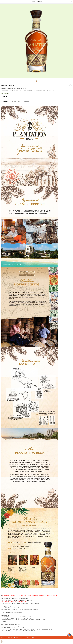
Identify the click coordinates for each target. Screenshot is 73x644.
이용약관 (16, 638)
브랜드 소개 (10, 638)
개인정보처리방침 (24, 638)
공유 (71, 86)
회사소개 (3, 638)
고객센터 (32, 638)
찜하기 (3, 641)
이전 (2, 2)
